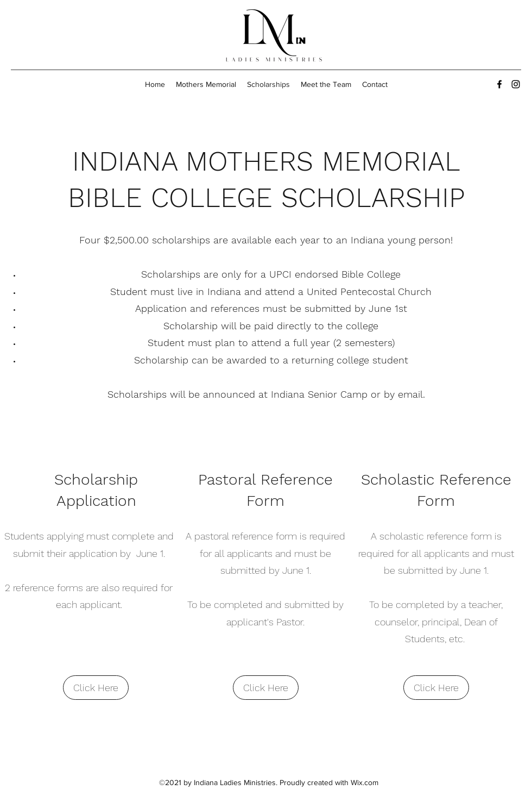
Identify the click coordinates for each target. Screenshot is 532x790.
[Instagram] (516, 84)
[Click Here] (96, 688)
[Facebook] (499, 84)
